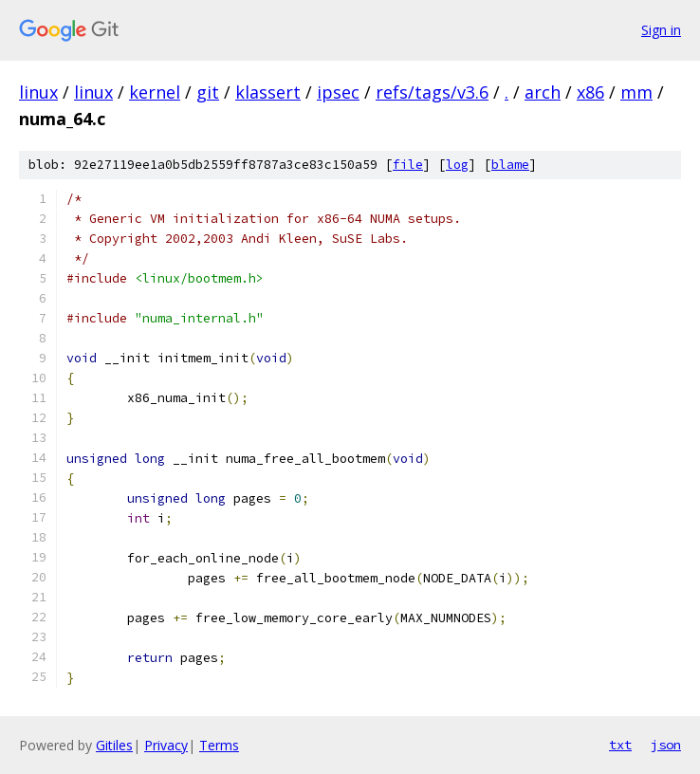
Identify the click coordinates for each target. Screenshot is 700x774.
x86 (590, 92)
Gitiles (114, 745)
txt (620, 745)
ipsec (338, 92)
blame (510, 165)
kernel (155, 92)
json (666, 745)
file (408, 165)
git (208, 92)
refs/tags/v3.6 (432, 92)
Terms (219, 745)
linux (38, 92)
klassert (268, 92)
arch (543, 92)
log (457, 165)
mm (636, 92)
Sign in (661, 30)
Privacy (166, 745)
